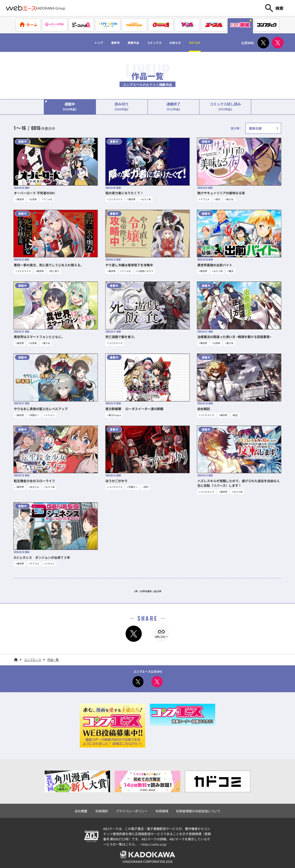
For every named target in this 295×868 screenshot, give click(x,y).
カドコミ (211, 43)
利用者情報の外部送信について (195, 809)
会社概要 (86, 809)
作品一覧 (53, 659)
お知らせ (185, 43)
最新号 (103, 43)
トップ (82, 43)
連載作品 (127, 43)
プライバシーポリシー (133, 809)
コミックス (156, 43)
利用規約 (105, 809)
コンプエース (33, 659)
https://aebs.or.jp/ (155, 842)
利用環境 (161, 809)
